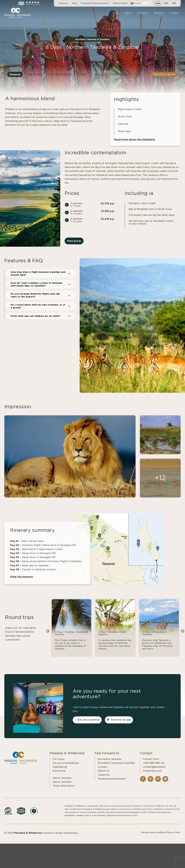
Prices (99, 77)
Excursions (59, 774)
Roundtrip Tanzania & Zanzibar (116, 766)
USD (166, 3)
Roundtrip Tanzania (109, 763)
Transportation (120, 77)
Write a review (120, 3)
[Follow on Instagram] (150, 782)
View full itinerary (22, 580)
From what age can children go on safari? (36, 319)
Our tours (58, 763)
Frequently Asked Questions (95, 3)
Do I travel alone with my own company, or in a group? (38, 310)
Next (182, 635)
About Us (104, 774)
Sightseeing (60, 770)
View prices (74, 244)
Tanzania (159, 13)
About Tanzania (62, 781)
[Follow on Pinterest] (165, 782)
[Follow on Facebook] (143, 782)
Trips (117, 13)
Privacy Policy (174, 836)
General (15, 77)
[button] (141, 3)
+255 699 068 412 (154, 766)
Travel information (64, 789)
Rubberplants (71, 837)
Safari (129, 13)
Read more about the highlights (135, 143)
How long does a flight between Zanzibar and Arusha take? (38, 277)
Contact (174, 13)
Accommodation (60, 77)
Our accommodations (66, 766)
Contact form (151, 763)
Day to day (35, 77)
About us (63, 3)
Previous (48, 635)
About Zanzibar (62, 785)
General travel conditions (153, 836)
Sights (83, 77)
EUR (158, 3)
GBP (174, 3)
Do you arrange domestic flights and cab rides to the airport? (35, 299)
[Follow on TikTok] (158, 782)
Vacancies (104, 778)
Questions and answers (112, 782)
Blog (74, 3)
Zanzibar (143, 13)
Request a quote (164, 77)
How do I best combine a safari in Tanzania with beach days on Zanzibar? (36, 288)
